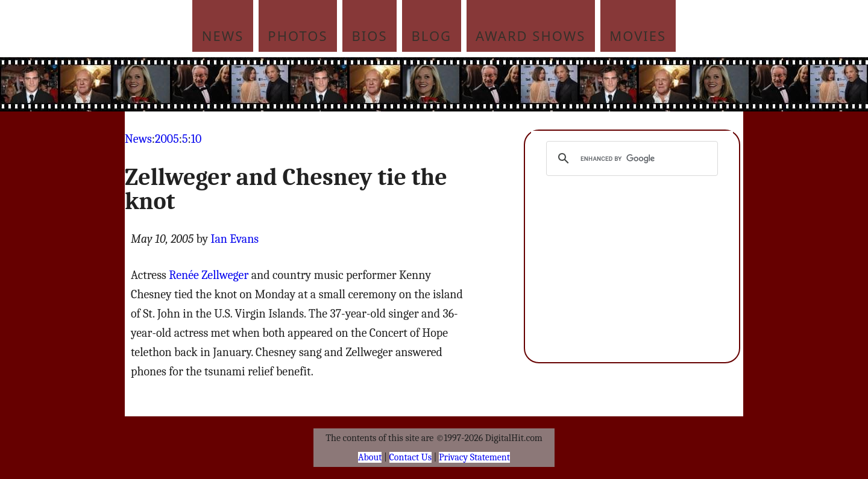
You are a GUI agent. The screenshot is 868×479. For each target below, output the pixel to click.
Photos (297, 36)
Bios (370, 36)
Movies (638, 36)
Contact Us (410, 457)
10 (197, 139)
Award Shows (530, 36)
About (370, 457)
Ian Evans (235, 239)
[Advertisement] (515, 84)
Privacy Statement (474, 457)
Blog (432, 36)
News (223, 36)
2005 (167, 139)
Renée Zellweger (209, 275)
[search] (630, 158)
